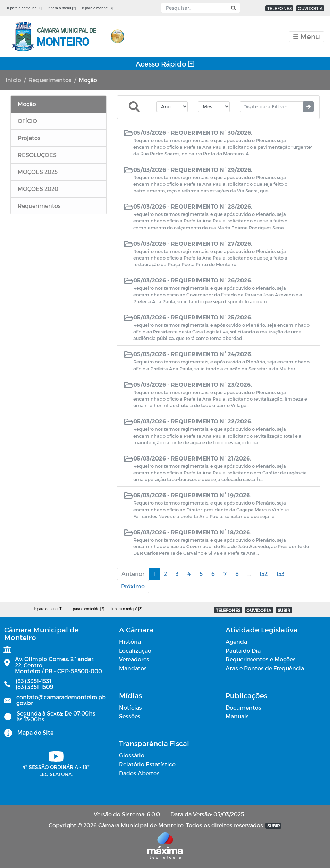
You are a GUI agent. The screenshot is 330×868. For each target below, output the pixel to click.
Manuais (237, 716)
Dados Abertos (139, 773)
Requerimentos (50, 80)
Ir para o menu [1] (48, 609)
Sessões (130, 716)
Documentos (243, 707)
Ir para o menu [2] (62, 8)
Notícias (130, 707)
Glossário (132, 755)
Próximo (133, 586)
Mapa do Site (35, 732)
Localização (135, 651)
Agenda (236, 642)
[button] (233, 8)
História (130, 642)
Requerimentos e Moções (261, 659)
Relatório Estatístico (147, 764)
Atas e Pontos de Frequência (265, 668)
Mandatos (133, 668)
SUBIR (284, 610)
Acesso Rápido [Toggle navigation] (165, 64)
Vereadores (134, 659)
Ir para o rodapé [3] (97, 8)
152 (263, 574)
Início (13, 80)
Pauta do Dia (243, 651)
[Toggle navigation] (307, 37)
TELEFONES (280, 8)
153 (280, 574)
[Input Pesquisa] (197, 8)
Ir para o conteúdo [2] (87, 609)
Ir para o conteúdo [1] (24, 8)
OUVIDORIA (310, 8)
